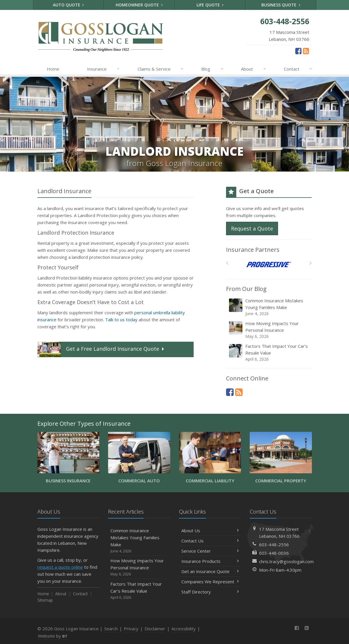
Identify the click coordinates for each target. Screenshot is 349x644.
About (254, 69)
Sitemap (45, 600)
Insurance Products (210, 561)
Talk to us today (121, 320)
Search (111, 629)
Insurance (104, 69)
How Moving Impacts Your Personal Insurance (269, 330)
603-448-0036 (274, 553)
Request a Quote (252, 228)
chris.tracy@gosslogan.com (286, 561)
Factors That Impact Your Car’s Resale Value (269, 353)
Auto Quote (68, 5)
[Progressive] (269, 265)
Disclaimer (155, 629)
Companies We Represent (210, 582)
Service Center (210, 551)
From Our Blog (246, 289)
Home (53, 69)
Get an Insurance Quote (210, 571)
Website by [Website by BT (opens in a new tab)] (53, 636)
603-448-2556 (274, 544)
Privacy (131, 629)
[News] (306, 51)
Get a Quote (101, 349)
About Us (210, 530)
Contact (298, 69)
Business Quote (281, 5)
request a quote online (60, 567)
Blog (212, 69)
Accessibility (184, 629)
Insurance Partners (253, 250)
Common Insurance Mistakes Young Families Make (269, 307)
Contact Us (210, 541)
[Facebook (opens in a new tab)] (298, 51)
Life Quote (210, 5)
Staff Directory (210, 592)
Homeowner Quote (139, 5)
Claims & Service (161, 69)
